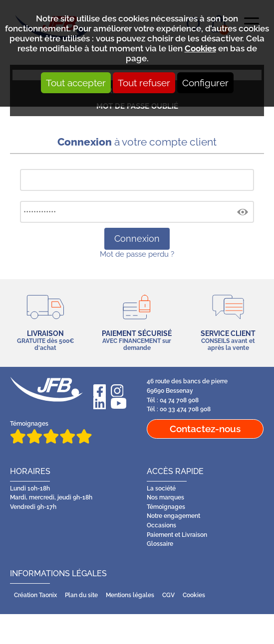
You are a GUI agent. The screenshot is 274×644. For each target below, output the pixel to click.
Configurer (205, 83)
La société (161, 488)
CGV (168, 595)
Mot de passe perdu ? (137, 254)
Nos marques (165, 497)
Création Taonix (35, 595)
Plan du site (81, 595)
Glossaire (160, 544)
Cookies (200, 48)
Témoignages (51, 432)
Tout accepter (76, 83)
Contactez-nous (205, 429)
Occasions (161, 525)
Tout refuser (144, 83)
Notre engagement (173, 516)
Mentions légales (130, 595)
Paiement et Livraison (177, 535)
